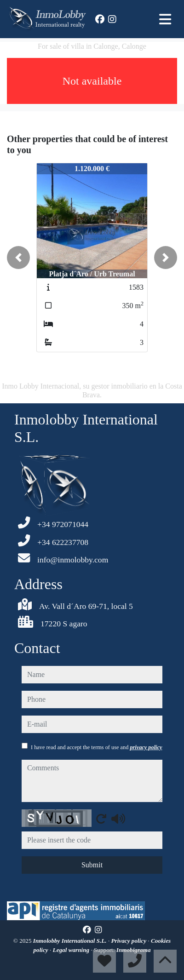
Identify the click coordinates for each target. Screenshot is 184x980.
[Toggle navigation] (165, 19)
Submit (92, 865)
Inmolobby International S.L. (71, 941)
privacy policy (146, 747)
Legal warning (72, 950)
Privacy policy (130, 941)
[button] (18, 258)
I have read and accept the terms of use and (96, 747)
